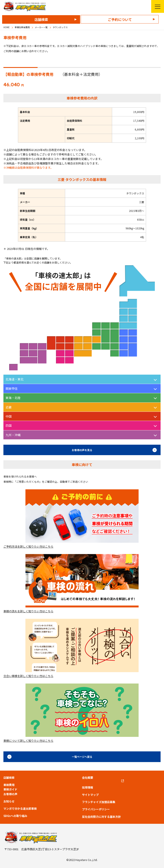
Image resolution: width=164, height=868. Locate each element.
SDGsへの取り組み (15, 816)
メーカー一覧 (41, 27)
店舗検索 (41, 19)
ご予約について (120, 19)
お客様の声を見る (82, 450)
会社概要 (88, 778)
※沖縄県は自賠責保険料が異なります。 (28, 168)
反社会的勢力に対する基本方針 (101, 817)
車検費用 (9, 785)
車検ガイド (10, 789)
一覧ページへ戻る (82, 757)
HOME (7, 27)
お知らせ (9, 801)
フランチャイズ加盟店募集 (99, 802)
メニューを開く (156, 6)
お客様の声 (10, 794)
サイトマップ (90, 795)
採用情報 (88, 787)
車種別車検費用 (22, 27)
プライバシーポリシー (96, 809)
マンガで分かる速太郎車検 (20, 809)
